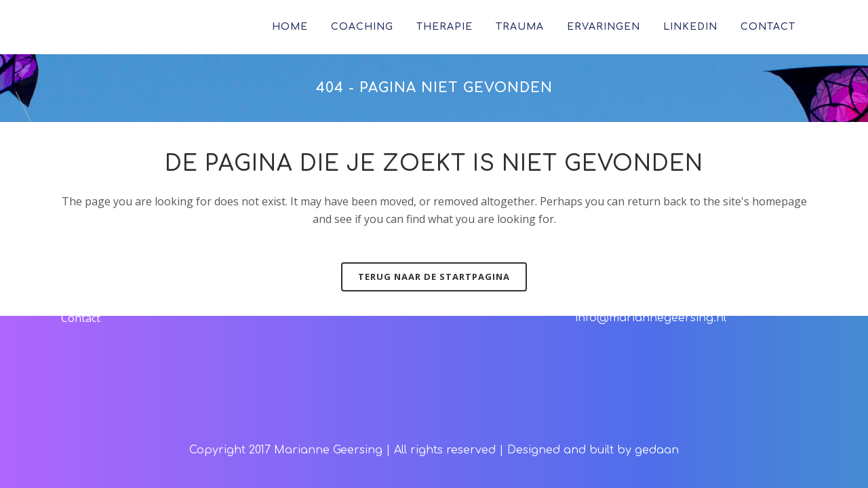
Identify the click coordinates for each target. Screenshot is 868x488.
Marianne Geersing (328, 450)
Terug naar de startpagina (434, 277)
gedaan (657, 450)
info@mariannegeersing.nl (651, 318)
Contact (81, 318)
